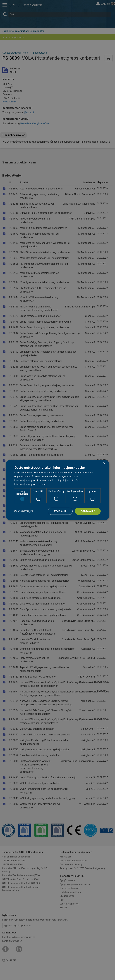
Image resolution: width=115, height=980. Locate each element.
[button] (24, 511)
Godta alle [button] (88, 511)
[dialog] (57, 490)
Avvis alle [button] (60, 511)
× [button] (104, 464)
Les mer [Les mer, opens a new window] (42, 484)
